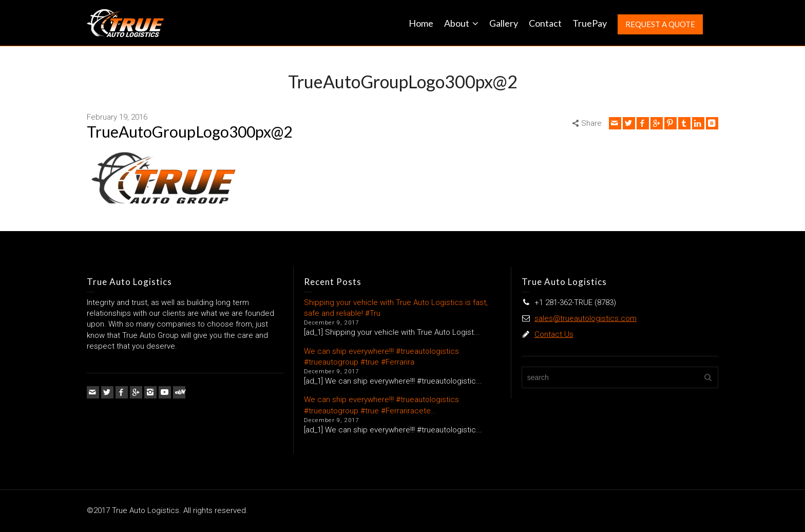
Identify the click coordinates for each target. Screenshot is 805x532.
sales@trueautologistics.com (586, 318)
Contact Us (554, 334)
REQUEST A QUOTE (660, 24)
